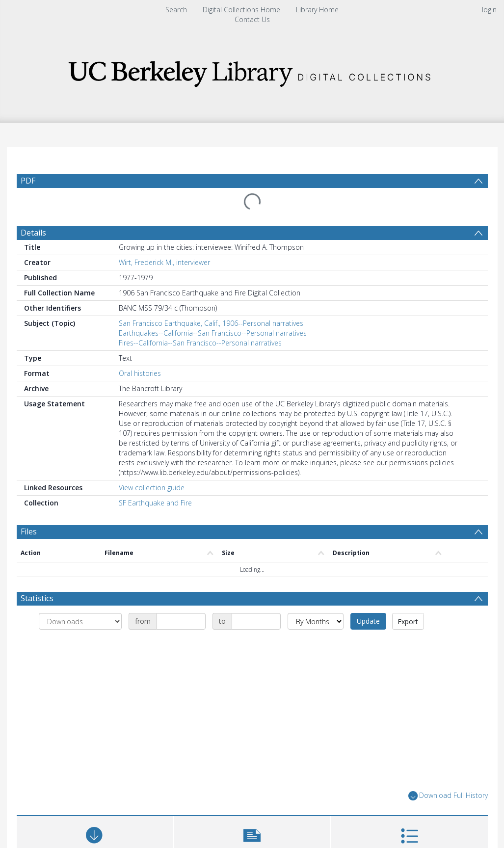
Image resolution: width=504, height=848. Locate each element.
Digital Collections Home (241, 10)
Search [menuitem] (176, 10)
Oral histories (140, 373)
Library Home (317, 10)
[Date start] (181, 621)
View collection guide (152, 488)
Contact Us (252, 19)
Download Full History (448, 796)
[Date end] (256, 621)
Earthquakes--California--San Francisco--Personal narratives (213, 333)
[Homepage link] (252, 71)
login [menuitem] (489, 10)
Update (368, 621)
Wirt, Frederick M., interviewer (164, 262)
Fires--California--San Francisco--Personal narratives (200, 343)
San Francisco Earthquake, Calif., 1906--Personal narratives (211, 323)
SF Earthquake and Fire (155, 503)
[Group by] (80, 621)
